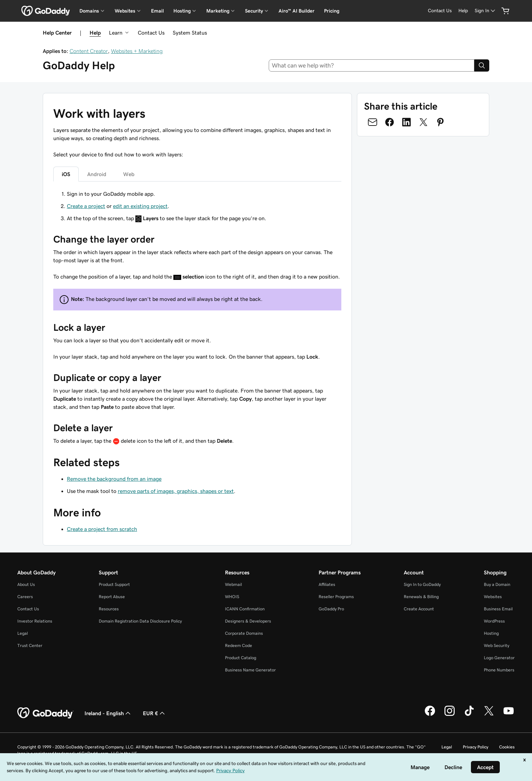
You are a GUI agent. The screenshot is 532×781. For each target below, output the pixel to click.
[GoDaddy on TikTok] (469, 715)
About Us (26, 584)
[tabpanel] (197, 317)
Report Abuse (112, 597)
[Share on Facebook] (389, 122)
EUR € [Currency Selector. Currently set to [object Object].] (155, 713)
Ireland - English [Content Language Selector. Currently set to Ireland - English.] (108, 713)
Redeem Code (239, 645)
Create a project (86, 206)
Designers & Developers (248, 621)
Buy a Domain (497, 584)
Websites (493, 597)
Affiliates (327, 584)
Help (95, 33)
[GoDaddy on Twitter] (489, 715)
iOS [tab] (66, 174)
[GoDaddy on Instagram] (450, 715)
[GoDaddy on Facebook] (430, 715)
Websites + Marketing (137, 51)
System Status (190, 33)
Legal (23, 633)
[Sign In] (486, 11)
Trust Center (30, 645)
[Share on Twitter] (423, 122)
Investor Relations (35, 621)
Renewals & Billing (421, 597)
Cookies (507, 747)
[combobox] (372, 65)
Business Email (498, 609)
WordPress (494, 621)
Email (157, 11)
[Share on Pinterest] (440, 122)
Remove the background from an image (114, 479)
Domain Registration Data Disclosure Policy (140, 621)
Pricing (332, 11)
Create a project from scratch (102, 529)
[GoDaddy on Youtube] (509, 715)
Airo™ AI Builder (297, 11)
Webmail (233, 584)
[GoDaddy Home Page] (45, 713)
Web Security (497, 645)
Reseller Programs (336, 597)
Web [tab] (129, 174)
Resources (109, 609)
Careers (25, 597)
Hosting (491, 633)
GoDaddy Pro (331, 609)
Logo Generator (499, 658)
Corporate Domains (244, 633)
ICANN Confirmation (245, 609)
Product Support (114, 584)
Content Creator (89, 51)
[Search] (482, 65)
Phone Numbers (499, 670)
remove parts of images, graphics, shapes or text (176, 491)
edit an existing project (140, 206)
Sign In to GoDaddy (422, 584)
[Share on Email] (373, 122)
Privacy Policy (476, 747)
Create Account (419, 609)
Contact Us (151, 33)
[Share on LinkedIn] (406, 122)
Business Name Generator (250, 670)
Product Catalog (241, 658)
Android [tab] (97, 174)
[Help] (463, 11)
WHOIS (232, 597)
